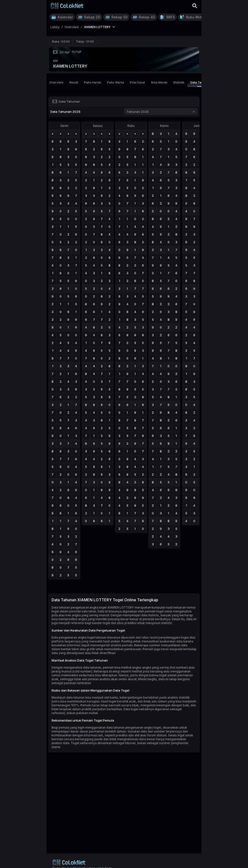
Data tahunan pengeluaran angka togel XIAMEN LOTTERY (93, 607)
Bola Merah (159, 82)
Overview (56, 82)
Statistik (179, 82)
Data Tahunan (200, 84)
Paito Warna (116, 82)
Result (74, 82)
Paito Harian (93, 82)
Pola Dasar (138, 82)
